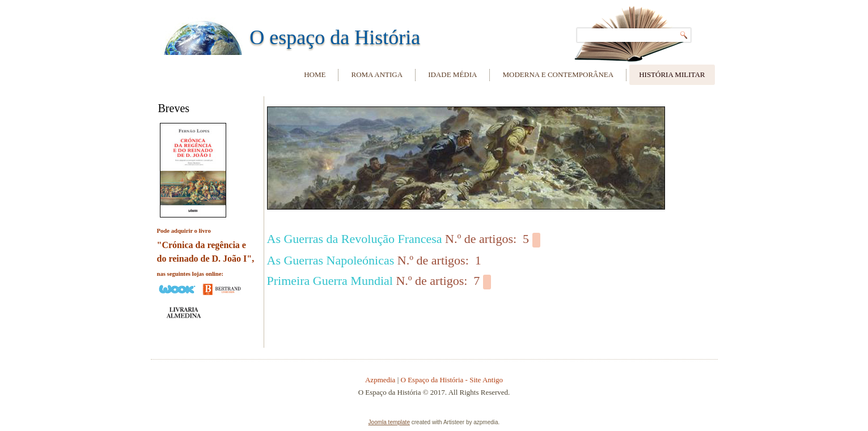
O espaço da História (335, 37)
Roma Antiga (377, 74)
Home (315, 74)
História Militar (672, 74)
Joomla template (389, 422)
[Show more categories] (536, 240)
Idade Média (452, 74)
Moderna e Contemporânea (558, 74)
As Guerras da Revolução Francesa (355, 239)
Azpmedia (380, 380)
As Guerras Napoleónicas (331, 260)
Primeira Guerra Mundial (330, 281)
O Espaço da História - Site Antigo (452, 380)
